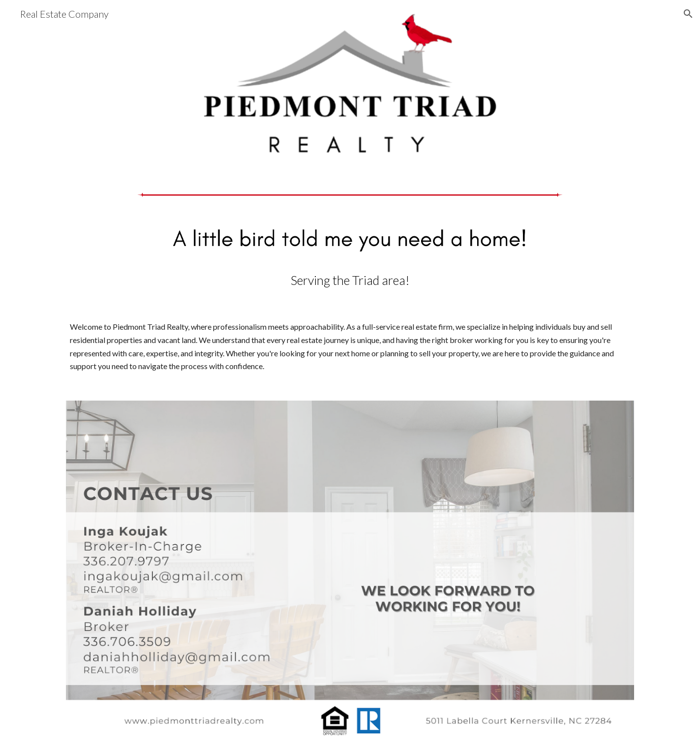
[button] (688, 14)
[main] (350, 280)
